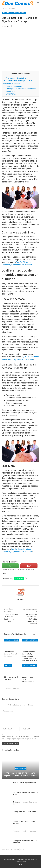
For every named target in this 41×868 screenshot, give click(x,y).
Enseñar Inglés (20, 768)
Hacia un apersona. (14, 86)
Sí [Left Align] (10, 566)
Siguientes (17, 689)
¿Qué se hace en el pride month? (24, 783)
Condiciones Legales (23, 860)
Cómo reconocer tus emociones (24, 831)
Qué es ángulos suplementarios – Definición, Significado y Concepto (30, 619)
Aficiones (6, 13)
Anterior (8, 689)
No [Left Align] (29, 566)
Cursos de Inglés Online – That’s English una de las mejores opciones (20, 774)
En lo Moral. (11, 94)
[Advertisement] (20, 50)
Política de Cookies (9, 860)
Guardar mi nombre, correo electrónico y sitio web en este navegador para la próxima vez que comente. (21, 738)
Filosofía (8, 665)
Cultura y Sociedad (11, 640)
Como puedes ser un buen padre (24, 812)
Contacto (20, 865)
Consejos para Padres (18, 13)
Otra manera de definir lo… (17, 78)
